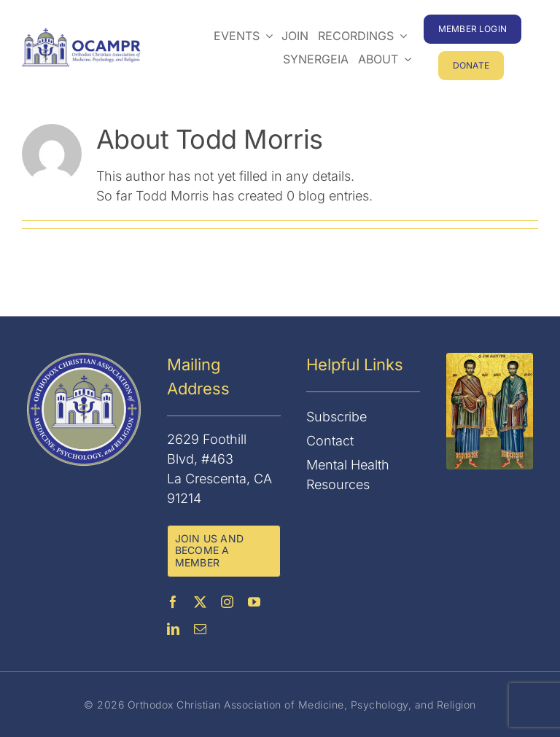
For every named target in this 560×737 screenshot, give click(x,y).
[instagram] (227, 602)
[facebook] (173, 602)
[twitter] (200, 602)
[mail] (200, 629)
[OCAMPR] (81, 34)
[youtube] (254, 602)
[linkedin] (173, 629)
